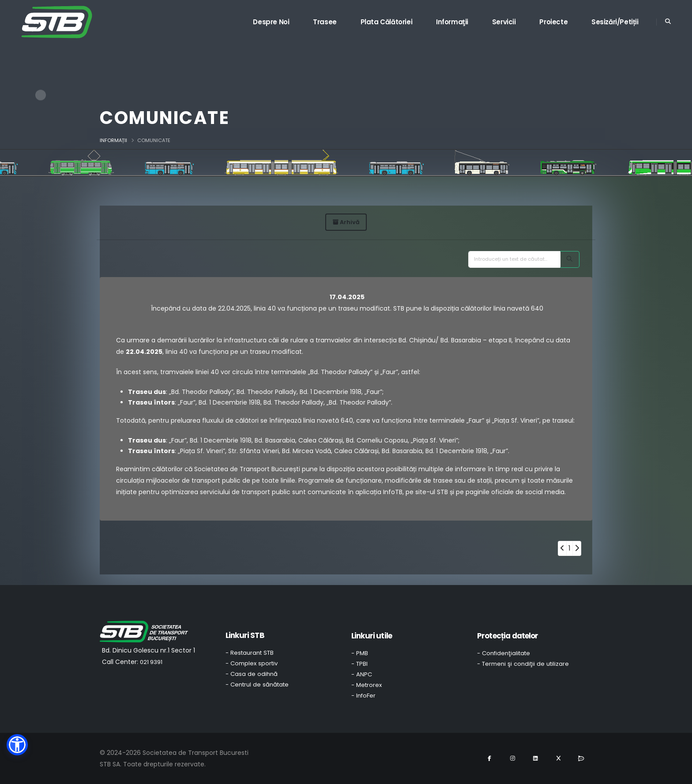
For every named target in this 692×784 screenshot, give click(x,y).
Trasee (325, 22)
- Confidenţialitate (504, 653)
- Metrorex (367, 685)
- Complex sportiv (252, 663)
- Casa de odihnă (252, 674)
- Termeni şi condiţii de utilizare (523, 664)
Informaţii (452, 22)
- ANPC (362, 674)
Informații (113, 140)
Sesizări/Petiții (615, 22)
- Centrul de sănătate (257, 685)
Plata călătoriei (387, 22)
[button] (17, 745)
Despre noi (271, 22)
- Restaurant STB (250, 653)
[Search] (570, 259)
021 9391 (151, 662)
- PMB (360, 653)
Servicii (504, 22)
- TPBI (359, 664)
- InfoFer (363, 696)
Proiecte (553, 22)
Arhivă (346, 222)
